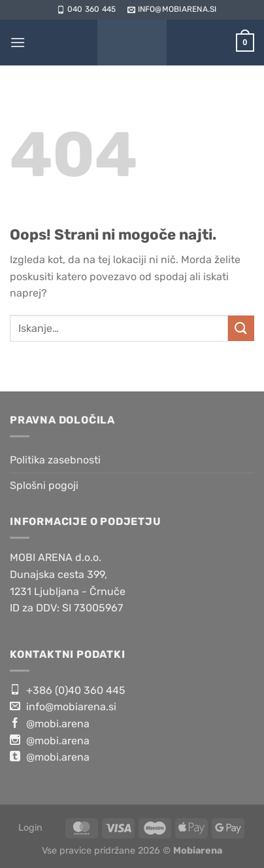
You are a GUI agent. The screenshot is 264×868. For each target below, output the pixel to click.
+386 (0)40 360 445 (68, 690)
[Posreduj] (241, 328)
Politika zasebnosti (55, 460)
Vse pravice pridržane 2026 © (132, 851)
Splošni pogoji (44, 485)
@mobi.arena (50, 723)
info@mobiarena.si (171, 9)
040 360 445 (85, 9)
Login (30, 828)
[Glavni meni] (18, 42)
